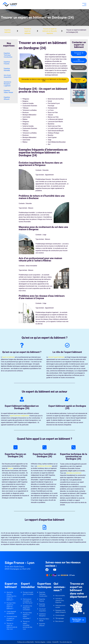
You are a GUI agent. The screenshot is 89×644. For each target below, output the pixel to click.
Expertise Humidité (7, 69)
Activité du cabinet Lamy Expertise (60, 600)
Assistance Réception (43, 615)
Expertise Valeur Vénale (8, 91)
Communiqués (60, 615)
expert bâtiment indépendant (19, 416)
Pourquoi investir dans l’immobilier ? (28, 594)
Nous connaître (60, 596)
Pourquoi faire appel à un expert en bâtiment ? (11, 606)
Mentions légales (40, 642)
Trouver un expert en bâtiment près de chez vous (12, 626)
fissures (10, 468)
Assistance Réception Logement (7, 84)
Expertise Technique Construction (8, 55)
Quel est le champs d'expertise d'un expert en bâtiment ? (11, 596)
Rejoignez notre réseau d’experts (61, 611)
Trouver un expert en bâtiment (28, 31)
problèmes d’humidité (44, 466)
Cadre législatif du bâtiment (11, 612)
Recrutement (60, 621)
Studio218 (55, 642)
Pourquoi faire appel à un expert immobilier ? (27, 615)
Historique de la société (60, 606)
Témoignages (60, 618)
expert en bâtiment (8, 357)
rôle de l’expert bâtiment (56, 357)
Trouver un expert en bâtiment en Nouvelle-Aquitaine (50, 31)
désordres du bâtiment (74, 473)
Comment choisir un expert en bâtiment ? (12, 618)
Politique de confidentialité (26, 642)
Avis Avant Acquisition (8, 76)
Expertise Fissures (7, 63)
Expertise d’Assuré (7, 98)
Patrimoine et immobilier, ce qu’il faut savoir (28, 601)
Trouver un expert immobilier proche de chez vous (28, 625)
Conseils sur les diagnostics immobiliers (27, 608)
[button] (84, 5)
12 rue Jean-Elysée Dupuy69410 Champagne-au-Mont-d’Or (18, 568)
